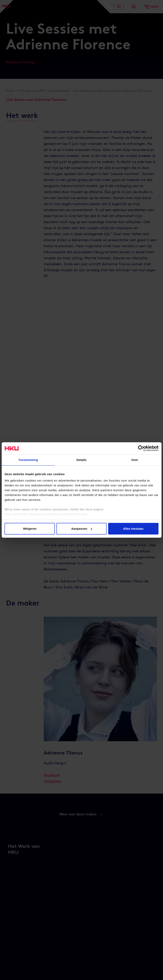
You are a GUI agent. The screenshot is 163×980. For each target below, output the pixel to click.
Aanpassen (82, 529)
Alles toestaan (133, 529)
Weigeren (30, 529)
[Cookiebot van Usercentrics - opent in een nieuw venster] (141, 448)
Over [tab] (135, 460)
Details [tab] (82, 460)
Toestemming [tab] (28, 460)
